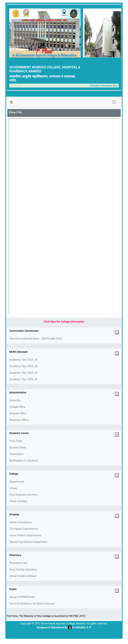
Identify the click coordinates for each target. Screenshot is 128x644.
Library (13, 488)
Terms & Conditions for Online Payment (32, 604)
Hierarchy (15, 400)
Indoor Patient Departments (25, 535)
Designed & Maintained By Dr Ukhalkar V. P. (64, 627)
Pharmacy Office (19, 420)
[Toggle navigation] (114, 102)
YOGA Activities (18, 501)
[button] (86, 33)
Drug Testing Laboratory (23, 569)
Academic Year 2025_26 (23, 379)
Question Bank (18, 448)
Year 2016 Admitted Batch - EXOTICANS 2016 (36, 339)
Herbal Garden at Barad (23, 576)
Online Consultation (21, 522)
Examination (16, 454)
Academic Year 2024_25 (23, 373)
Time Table (16, 441)
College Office (17, 407)
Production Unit (18, 563)
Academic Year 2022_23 (23, 360)
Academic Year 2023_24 (23, 366)
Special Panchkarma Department (28, 542)
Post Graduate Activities (23, 495)
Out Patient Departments (24, 529)
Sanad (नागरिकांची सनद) (22, 597)
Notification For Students (24, 461)
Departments (17, 482)
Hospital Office (18, 413)
